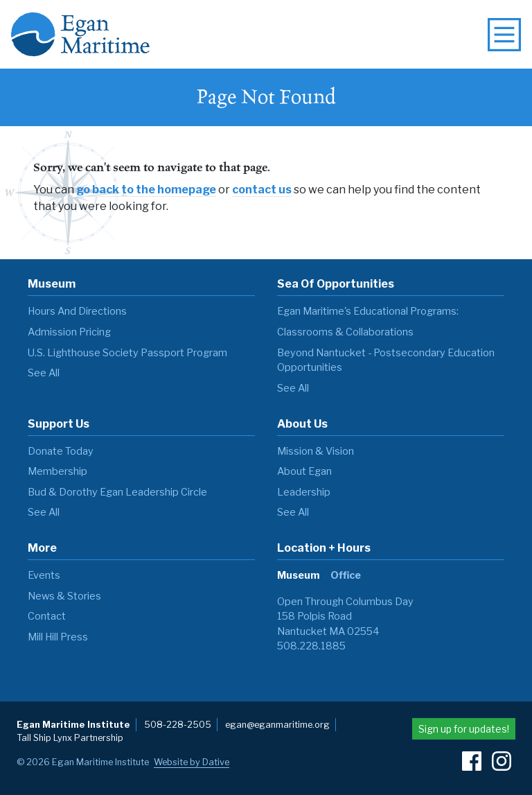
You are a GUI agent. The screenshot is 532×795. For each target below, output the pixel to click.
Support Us (59, 424)
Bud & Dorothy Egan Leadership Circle (117, 492)
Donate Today (61, 451)
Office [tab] (346, 575)
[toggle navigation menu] (504, 35)
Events (44, 575)
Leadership (304, 492)
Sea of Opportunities (336, 284)
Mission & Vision (316, 451)
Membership (57, 471)
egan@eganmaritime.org (277, 725)
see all (44, 373)
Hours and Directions (77, 311)
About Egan (304, 471)
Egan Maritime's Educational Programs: (368, 311)
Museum (52, 284)
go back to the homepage (146, 190)
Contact (47, 616)
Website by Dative (192, 762)
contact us (262, 190)
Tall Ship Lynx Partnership (70, 738)
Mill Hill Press (58, 637)
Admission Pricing (69, 332)
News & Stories (64, 596)
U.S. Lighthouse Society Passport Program (127, 353)
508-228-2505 (178, 725)
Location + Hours (324, 548)
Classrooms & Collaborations (345, 332)
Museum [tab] (298, 575)
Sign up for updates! (464, 729)
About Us (302, 424)
